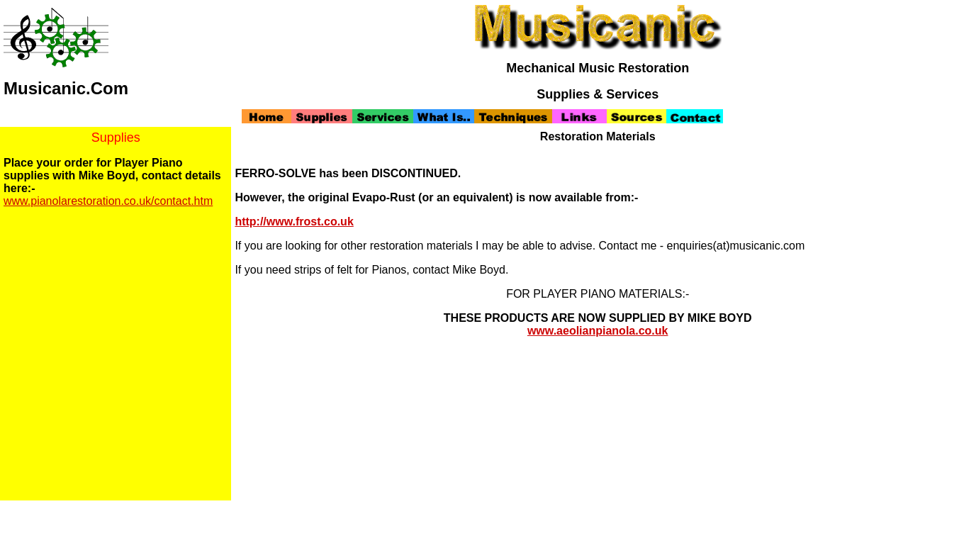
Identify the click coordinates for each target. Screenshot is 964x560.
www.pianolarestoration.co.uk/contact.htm (108, 201)
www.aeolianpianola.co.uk (598, 331)
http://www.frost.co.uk (294, 222)
